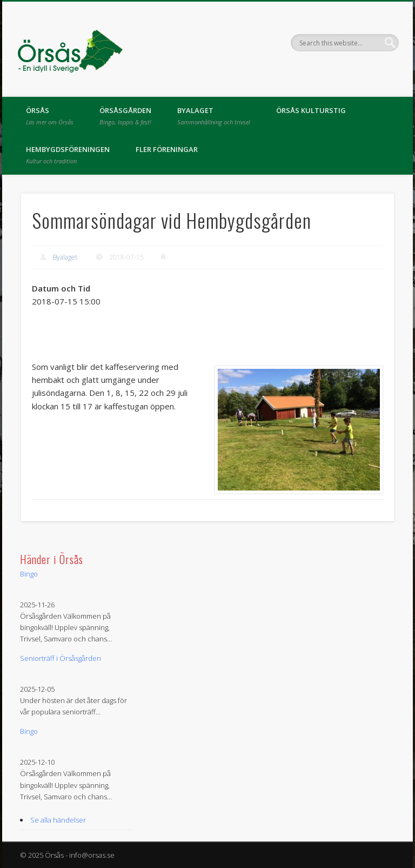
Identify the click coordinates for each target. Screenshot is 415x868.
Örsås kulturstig (311, 110)
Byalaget (214, 116)
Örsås (50, 116)
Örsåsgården (125, 116)
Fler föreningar (167, 149)
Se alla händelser (58, 820)
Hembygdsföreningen (68, 155)
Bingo (29, 574)
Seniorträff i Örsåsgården (61, 658)
